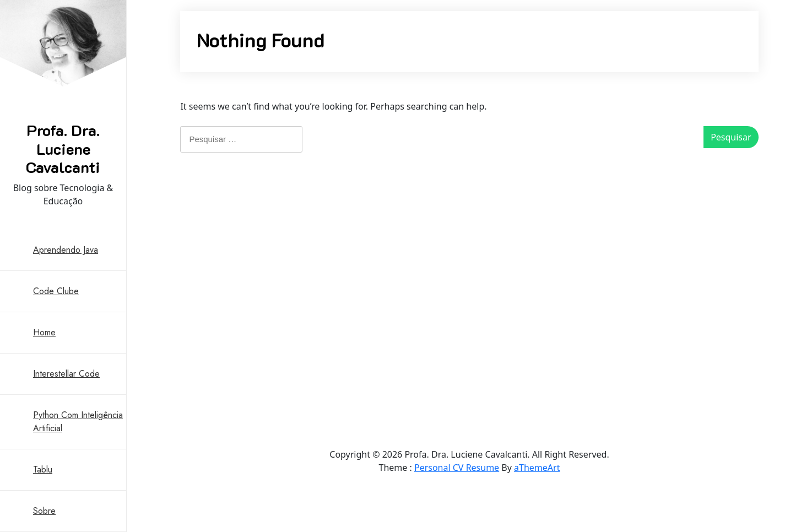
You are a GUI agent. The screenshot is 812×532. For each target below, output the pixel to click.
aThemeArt (537, 468)
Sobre (44, 511)
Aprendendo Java (66, 250)
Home (44, 332)
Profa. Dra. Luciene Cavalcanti (63, 148)
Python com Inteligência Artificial (78, 422)
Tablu (43, 469)
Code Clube (56, 291)
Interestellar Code (66, 374)
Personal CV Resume (457, 468)
